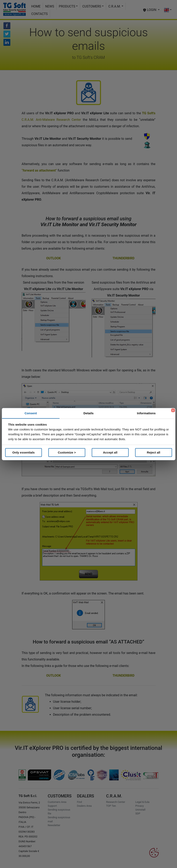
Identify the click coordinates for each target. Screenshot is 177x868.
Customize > (67, 452)
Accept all (110, 452)
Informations (146, 413)
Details (89, 413)
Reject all (153, 452)
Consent (31, 413)
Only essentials (24, 452)
